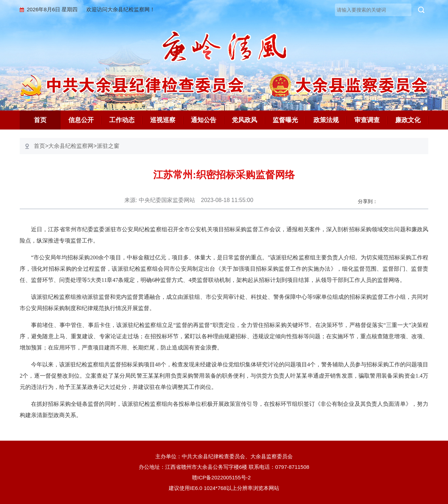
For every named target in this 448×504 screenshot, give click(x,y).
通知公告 (204, 120)
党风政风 (244, 120)
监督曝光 (285, 120)
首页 (40, 120)
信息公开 (81, 120)
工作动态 (122, 120)
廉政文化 (408, 120)
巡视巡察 (163, 120)
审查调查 (367, 120)
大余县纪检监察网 (71, 146)
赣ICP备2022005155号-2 (224, 477)
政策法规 (326, 120)
